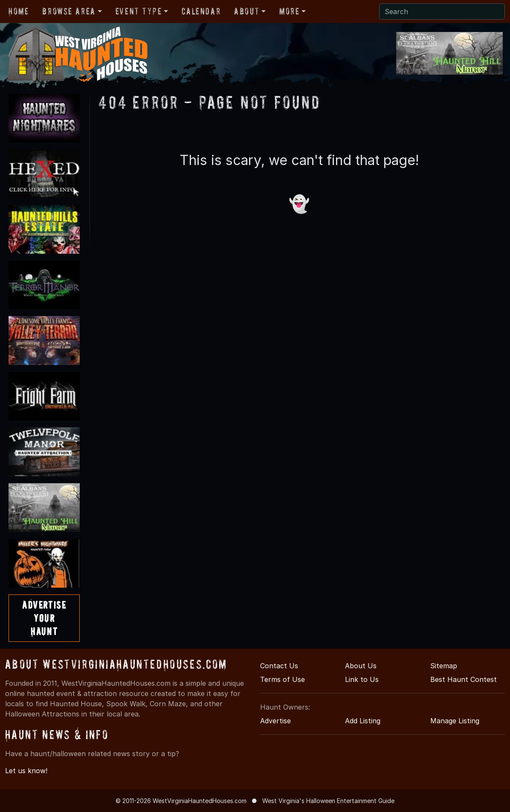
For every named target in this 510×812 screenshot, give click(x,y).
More (289, 11)
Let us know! (26, 771)
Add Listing (363, 721)
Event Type (139, 11)
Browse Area (69, 11)
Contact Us (279, 666)
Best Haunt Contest (464, 679)
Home (19, 11)
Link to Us (362, 679)
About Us (361, 666)
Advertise (275, 721)
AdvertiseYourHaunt (44, 618)
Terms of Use (283, 679)
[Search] (442, 12)
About (247, 11)
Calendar (201, 11)
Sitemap (444, 666)
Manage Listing (455, 721)
